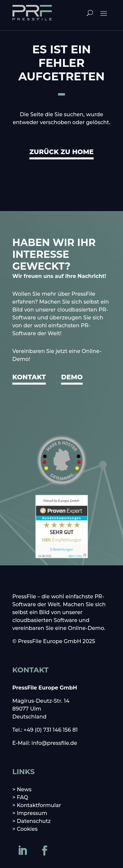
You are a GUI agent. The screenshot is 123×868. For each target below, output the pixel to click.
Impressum (32, 813)
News (24, 789)
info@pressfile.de (54, 743)
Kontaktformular (39, 805)
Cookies (27, 829)
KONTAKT (29, 377)
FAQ (22, 797)
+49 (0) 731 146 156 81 (51, 730)
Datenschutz (34, 821)
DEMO (72, 377)
